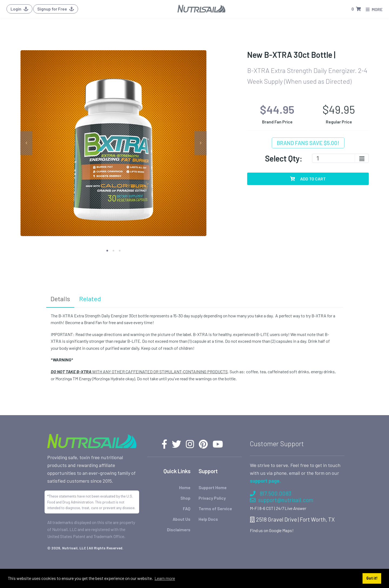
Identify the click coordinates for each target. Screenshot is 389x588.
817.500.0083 (271, 476)
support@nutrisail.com (282, 482)
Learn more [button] (165, 578)
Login (19, 9)
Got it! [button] (372, 578)
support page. (265, 463)
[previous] (26, 143)
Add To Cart (308, 179)
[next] (201, 143)
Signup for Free (56, 9)
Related (90, 299)
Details (60, 299)
